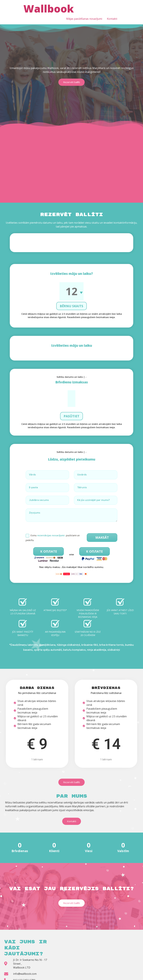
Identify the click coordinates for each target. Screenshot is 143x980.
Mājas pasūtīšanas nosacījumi (84, 19)
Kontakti (112, 19)
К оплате (49, 540)
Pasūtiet (71, 405)
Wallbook (49, 9)
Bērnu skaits (71, 294)
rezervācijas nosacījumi (51, 524)
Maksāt (102, 526)
